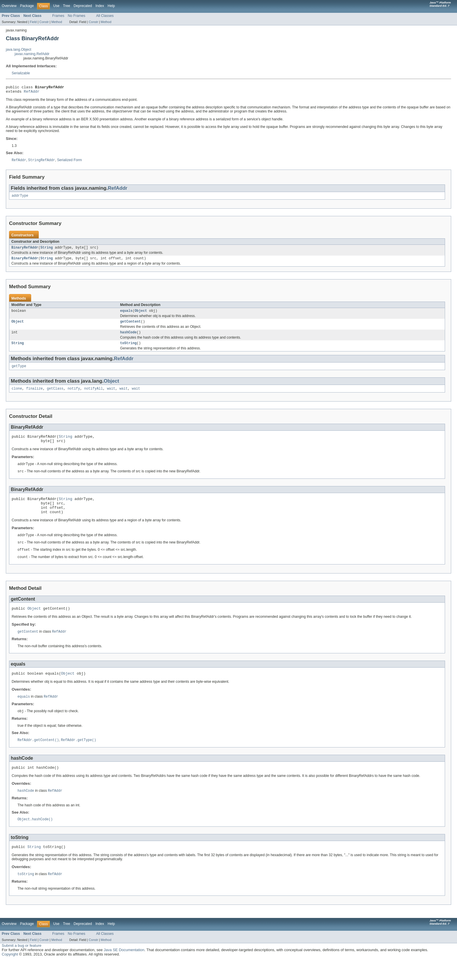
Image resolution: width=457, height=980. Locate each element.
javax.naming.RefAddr (32, 54)
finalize (35, 396)
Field (33, 22)
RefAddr (32, 93)
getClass (55, 396)
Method (57, 22)
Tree (67, 6)
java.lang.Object (19, 50)
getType (19, 373)
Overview (9, 6)
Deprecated (83, 6)
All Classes (105, 16)
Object (141, 315)
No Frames (77, 16)
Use (56, 6)
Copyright (10, 974)
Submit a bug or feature (22, 966)
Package (27, 6)
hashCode (128, 338)
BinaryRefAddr (25, 251)
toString (128, 349)
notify (74, 396)
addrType (20, 198)
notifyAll (94, 396)
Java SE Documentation (124, 970)
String (47, 251)
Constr (44, 22)
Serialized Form (70, 162)
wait (111, 396)
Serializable (21, 73)
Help (111, 6)
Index (100, 6)
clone (17, 396)
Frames (58, 16)
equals (126, 315)
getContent (130, 326)
